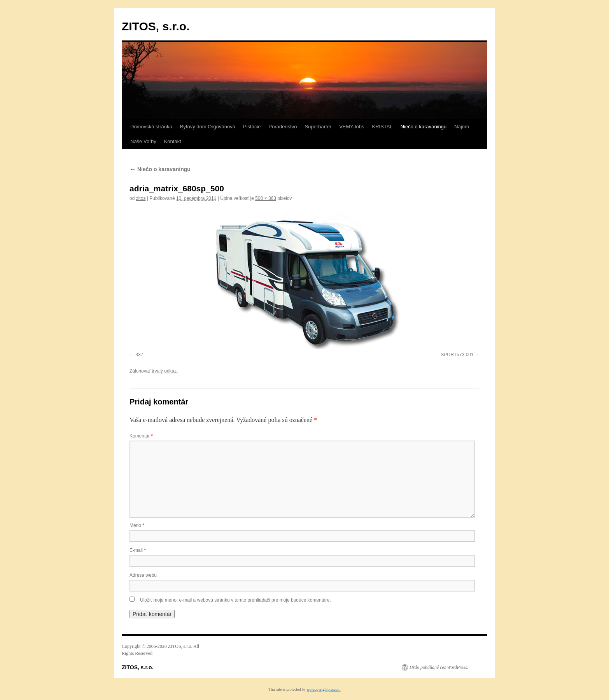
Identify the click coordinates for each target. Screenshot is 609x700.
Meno (137, 525)
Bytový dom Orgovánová (208, 127)
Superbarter (318, 127)
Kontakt (173, 141)
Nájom (462, 127)
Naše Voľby (143, 141)
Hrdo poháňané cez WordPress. (439, 667)
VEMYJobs (352, 127)
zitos (141, 198)
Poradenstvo (283, 127)
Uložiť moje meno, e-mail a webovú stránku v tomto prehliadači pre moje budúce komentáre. (235, 600)
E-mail (138, 550)
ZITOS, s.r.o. (156, 26)
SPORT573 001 (457, 355)
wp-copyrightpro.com (324, 689)
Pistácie (252, 127)
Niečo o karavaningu (424, 127)
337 (139, 355)
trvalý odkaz (164, 371)
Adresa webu (143, 575)
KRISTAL (382, 127)
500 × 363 (266, 198)
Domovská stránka (151, 127)
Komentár (141, 436)
